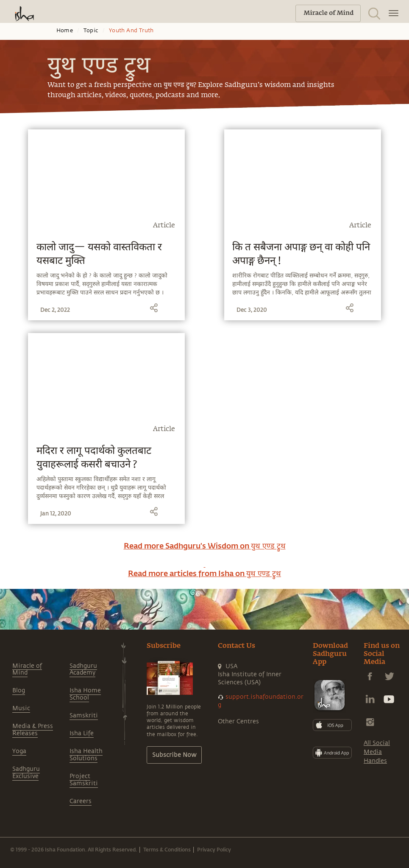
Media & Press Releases (33, 730)
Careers (81, 801)
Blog (19, 690)
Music (21, 708)
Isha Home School (85, 694)
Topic (91, 31)
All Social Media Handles (377, 752)
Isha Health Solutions (86, 755)
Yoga (19, 751)
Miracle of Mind (27, 669)
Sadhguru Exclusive (26, 773)
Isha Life (82, 733)
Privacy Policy (214, 849)
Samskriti (84, 715)
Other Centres (238, 721)
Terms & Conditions (167, 849)
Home (65, 31)
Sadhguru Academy (83, 669)
